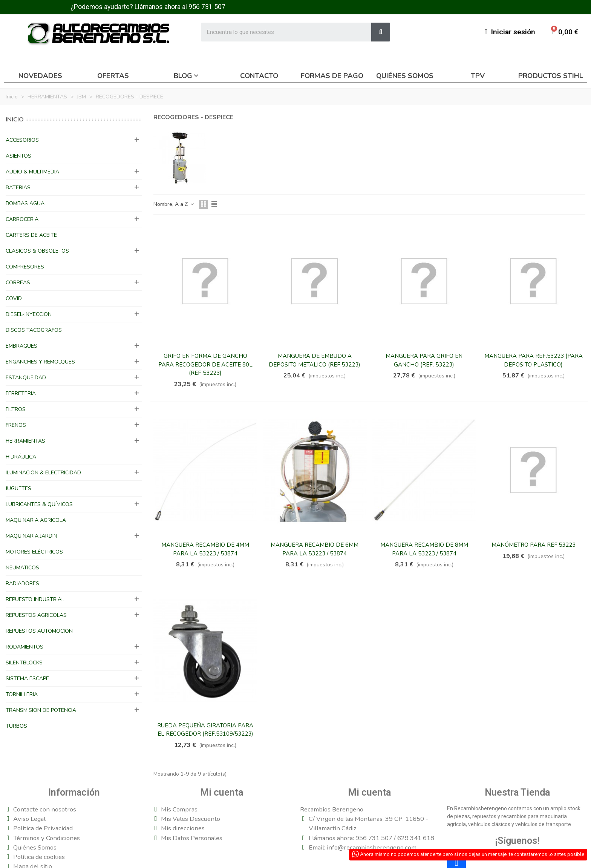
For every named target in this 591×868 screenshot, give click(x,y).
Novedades (40, 76)
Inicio (15, 120)
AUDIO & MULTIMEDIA (32, 172)
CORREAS (18, 283)
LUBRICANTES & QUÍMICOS (39, 504)
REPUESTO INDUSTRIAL (35, 599)
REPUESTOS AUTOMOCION (39, 631)
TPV (478, 76)
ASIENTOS (18, 156)
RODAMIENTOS (24, 647)
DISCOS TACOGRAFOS (34, 330)
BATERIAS (18, 188)
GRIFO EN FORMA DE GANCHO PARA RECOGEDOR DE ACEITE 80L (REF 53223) (205, 364)
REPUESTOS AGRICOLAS (36, 615)
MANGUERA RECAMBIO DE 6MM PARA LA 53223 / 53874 (315, 549)
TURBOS (16, 726)
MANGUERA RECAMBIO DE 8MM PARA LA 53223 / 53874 (424, 549)
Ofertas (113, 76)
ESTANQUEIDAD (26, 378)
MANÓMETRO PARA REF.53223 (534, 545)
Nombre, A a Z (174, 204)
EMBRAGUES (21, 346)
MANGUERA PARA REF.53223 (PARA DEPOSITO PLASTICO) (534, 360)
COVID (14, 298)
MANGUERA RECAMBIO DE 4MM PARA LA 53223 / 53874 (205, 549)
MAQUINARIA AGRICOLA (36, 520)
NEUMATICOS (22, 568)
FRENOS (16, 425)
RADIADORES (22, 584)
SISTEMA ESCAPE (27, 679)
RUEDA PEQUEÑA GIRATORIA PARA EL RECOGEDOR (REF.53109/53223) (205, 730)
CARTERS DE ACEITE (31, 235)
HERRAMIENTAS (25, 441)
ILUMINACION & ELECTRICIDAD (43, 473)
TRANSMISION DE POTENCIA (41, 710)
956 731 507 (207, 7)
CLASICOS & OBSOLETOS (37, 251)
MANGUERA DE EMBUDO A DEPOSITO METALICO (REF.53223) (315, 360)
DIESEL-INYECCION (29, 314)
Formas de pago (332, 76)
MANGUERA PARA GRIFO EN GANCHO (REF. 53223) (424, 360)
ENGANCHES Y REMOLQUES (40, 362)
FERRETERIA (21, 393)
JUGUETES (18, 488)
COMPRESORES (25, 267)
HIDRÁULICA (21, 457)
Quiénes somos (405, 76)
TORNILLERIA (22, 694)
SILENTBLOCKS (24, 663)
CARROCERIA (22, 219)
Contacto (259, 76)
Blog (183, 76)
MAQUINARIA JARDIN (31, 536)
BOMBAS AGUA (25, 203)
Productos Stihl (551, 76)
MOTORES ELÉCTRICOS (34, 552)
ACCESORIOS (22, 140)
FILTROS (16, 409)
